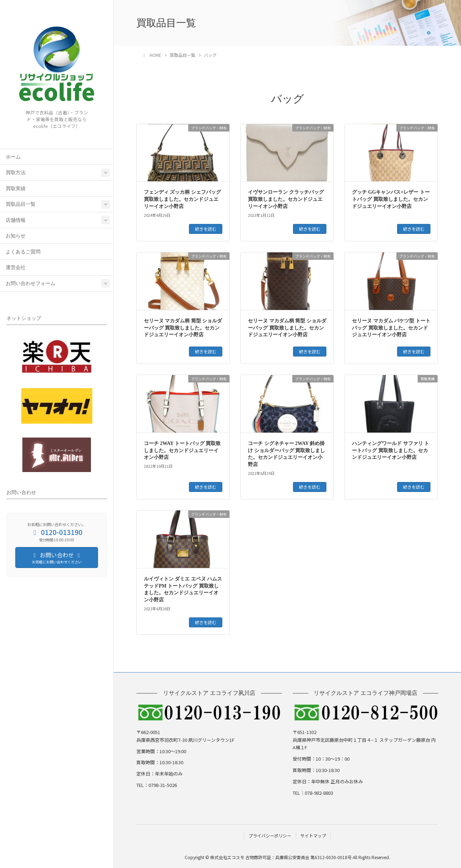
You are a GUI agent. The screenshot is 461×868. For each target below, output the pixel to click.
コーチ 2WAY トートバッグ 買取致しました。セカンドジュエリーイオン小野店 (182, 450)
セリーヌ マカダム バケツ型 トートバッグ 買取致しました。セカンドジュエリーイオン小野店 (391, 328)
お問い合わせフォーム (31, 283)
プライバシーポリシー (270, 835)
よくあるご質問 (23, 252)
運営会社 (16, 267)
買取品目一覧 (21, 204)
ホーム (13, 157)
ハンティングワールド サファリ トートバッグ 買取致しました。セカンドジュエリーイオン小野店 (391, 450)
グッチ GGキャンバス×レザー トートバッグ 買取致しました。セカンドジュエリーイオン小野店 (391, 199)
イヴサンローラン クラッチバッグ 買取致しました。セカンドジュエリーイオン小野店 (286, 199)
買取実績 (16, 189)
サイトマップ (313, 835)
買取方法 (16, 173)
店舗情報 (16, 220)
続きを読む (206, 229)
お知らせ (16, 236)
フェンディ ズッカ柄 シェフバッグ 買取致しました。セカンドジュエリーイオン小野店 (182, 199)
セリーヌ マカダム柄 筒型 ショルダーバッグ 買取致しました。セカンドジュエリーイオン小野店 (183, 328)
